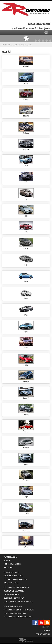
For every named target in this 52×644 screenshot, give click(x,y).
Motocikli (8, 567)
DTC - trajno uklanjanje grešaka (18, 602)
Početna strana (7, 45)
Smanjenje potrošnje (14, 576)
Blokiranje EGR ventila (14, 598)
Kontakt (46, 631)
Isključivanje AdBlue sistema (17, 588)
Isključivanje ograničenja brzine (18, 617)
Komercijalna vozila (13, 564)
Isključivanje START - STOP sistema (19, 610)
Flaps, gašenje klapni (13, 606)
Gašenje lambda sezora (14, 591)
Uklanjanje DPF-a (11, 595)
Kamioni (7, 560)
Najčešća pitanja (11, 583)
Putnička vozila (19, 45)
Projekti (46, 627)
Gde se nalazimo (43, 634)
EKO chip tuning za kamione (16, 579)
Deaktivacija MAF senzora (15, 613)
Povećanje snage (11, 572)
